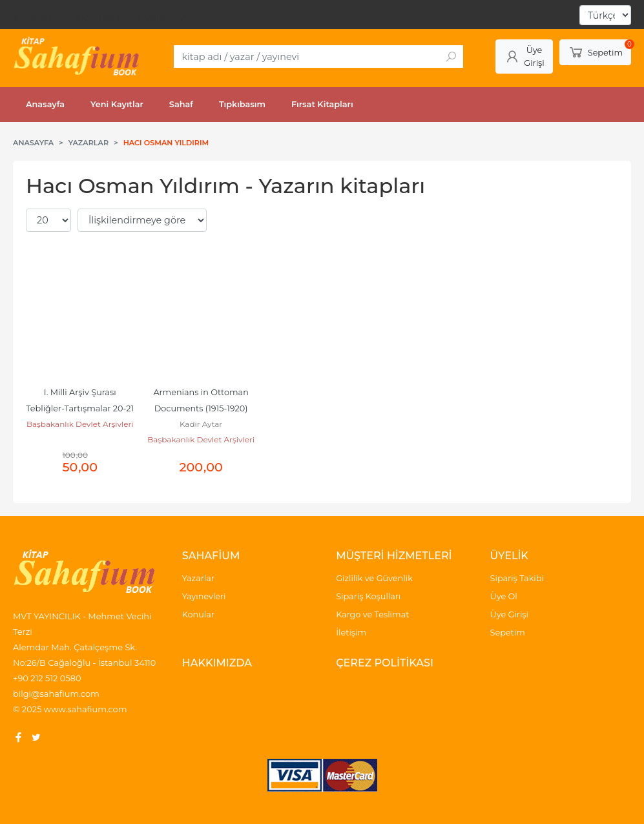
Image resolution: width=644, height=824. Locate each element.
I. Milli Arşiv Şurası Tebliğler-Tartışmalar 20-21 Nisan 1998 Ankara (81, 408)
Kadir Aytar (201, 424)
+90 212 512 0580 (47, 678)
